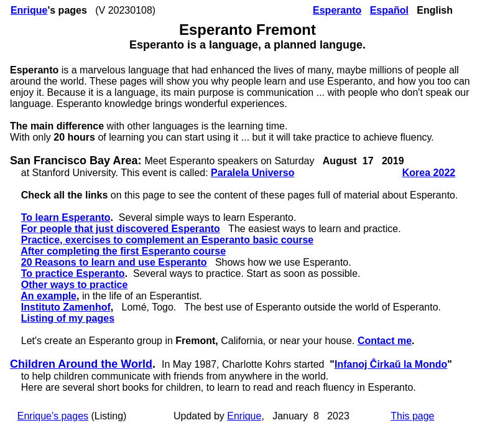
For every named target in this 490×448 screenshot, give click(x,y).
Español (389, 10)
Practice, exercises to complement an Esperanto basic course (167, 240)
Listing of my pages (68, 318)
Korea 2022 (429, 173)
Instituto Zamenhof (66, 307)
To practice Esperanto (73, 273)
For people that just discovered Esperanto (121, 229)
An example (49, 296)
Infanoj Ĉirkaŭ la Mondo (391, 364)
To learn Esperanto (66, 217)
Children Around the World (81, 364)
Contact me (385, 341)
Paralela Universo (252, 173)
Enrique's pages (53, 416)
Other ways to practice (75, 285)
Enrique (29, 10)
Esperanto (337, 10)
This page (412, 416)
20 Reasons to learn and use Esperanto (114, 262)
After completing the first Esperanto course (123, 251)
